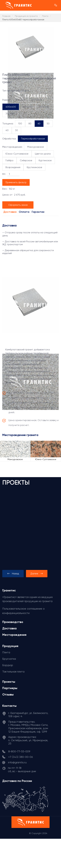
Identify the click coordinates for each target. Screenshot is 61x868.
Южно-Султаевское (17, 154)
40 (7, 130)
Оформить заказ (18, 205)
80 (30, 124)
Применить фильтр (16, 182)
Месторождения (14, 635)
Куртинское (45, 160)
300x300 (44, 107)
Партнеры (10, 688)
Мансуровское (36, 147)
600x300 (37, 100)
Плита (6, 652)
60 (39, 124)
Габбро (9, 160)
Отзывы (8, 694)
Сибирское (26, 160)
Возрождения (13, 167)
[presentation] (13, 574)
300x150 (10, 114)
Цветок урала (43, 154)
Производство (13, 622)
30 (16, 130)
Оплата (24, 212)
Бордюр (8, 665)
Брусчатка (9, 659)
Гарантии (38, 212)
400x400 (11, 107)
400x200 (27, 107)
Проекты (9, 682)
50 (48, 124)
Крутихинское (34, 167)
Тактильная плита (13, 671)
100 (20, 124)
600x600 (21, 100)
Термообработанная (33, 139)
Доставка (10, 212)
